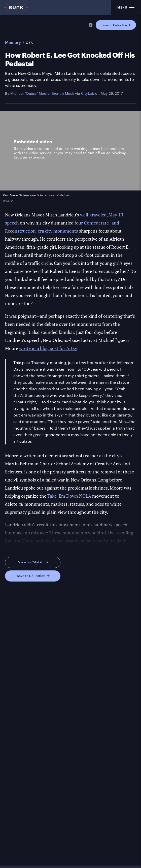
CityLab (88, 93)
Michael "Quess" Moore (30, 93)
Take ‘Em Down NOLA (69, 496)
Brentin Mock (63, 93)
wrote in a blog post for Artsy (48, 348)
